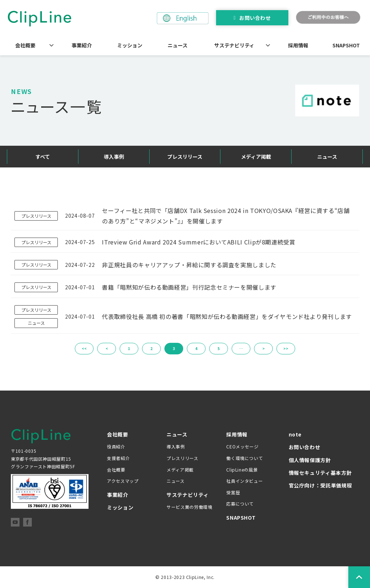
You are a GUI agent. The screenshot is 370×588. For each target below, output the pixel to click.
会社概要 (25, 45)
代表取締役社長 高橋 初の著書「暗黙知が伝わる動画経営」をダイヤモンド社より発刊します (227, 316)
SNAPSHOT (346, 45)
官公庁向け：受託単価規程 (320, 485)
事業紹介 (82, 45)
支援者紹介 (118, 458)
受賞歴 (233, 492)
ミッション (130, 45)
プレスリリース (185, 157)
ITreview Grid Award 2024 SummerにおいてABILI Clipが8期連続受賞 (199, 242)
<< (84, 348)
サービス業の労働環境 (189, 507)
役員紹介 (116, 446)
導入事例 (114, 157)
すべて (43, 157)
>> (286, 348)
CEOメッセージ (242, 446)
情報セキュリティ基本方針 (320, 473)
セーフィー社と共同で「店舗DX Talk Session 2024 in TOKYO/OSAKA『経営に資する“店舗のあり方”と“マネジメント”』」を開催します (226, 216)
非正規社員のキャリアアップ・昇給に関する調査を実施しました (189, 265)
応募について (240, 504)
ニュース (178, 45)
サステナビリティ (234, 45)
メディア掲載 (256, 157)
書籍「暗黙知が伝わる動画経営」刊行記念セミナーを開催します (189, 287)
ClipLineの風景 (242, 470)
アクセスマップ (123, 481)
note (295, 434)
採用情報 (298, 45)
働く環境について (244, 458)
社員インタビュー (244, 481)
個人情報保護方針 (310, 460)
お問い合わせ (255, 18)
